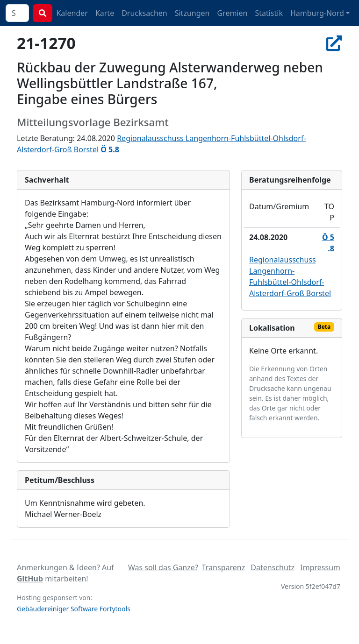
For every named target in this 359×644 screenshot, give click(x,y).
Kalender (72, 13)
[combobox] (17, 13)
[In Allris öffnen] (334, 43)
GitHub (30, 579)
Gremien (232, 13)
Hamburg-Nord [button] (317, 13)
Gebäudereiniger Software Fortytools (74, 609)
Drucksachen (144, 13)
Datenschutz (273, 567)
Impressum (320, 567)
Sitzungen (192, 13)
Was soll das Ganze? (163, 567)
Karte (105, 13)
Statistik (269, 13)
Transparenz (223, 567)
